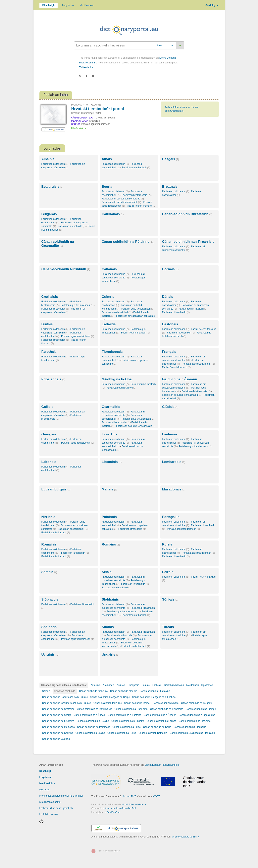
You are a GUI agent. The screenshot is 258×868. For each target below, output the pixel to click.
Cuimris (108, 297)
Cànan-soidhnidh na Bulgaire (196, 703)
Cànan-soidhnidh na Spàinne (58, 733)
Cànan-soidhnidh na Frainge (201, 709)
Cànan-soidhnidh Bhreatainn (187, 214)
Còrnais (170, 269)
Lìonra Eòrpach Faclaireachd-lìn (162, 765)
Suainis (108, 627)
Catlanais (109, 269)
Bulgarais (49, 214)
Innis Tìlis (110, 434)
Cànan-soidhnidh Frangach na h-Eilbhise (154, 697)
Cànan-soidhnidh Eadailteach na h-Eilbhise (65, 697)
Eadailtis (109, 324)
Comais (146, 685)
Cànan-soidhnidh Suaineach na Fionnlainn (192, 733)
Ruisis (167, 544)
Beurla (107, 187)
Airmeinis (96, 685)
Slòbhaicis (50, 599)
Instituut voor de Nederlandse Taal (119, 808)
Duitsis (47, 324)
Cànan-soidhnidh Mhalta (166, 703)
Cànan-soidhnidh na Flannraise (167, 709)
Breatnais (170, 187)
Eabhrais (157, 685)
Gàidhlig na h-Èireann (180, 379)
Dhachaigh (49, 5)
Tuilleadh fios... (87, 67)
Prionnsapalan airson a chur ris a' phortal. (61, 796)
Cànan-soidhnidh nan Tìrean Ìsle (188, 242)
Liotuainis (112, 462)
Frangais (169, 352)
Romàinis (49, 544)
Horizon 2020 (129, 796)
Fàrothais (49, 352)
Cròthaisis (50, 297)
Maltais (109, 489)
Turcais (168, 627)
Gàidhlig (212, 5)
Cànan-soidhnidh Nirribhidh (66, 269)
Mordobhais (193, 685)
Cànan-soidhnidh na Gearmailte (58, 244)
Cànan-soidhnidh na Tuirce (122, 733)
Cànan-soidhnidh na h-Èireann (160, 715)
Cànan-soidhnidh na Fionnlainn (131, 709)
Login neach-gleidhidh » (108, 851)
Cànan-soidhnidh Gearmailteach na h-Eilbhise (67, 703)
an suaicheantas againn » (185, 837)
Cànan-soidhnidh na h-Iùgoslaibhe (197, 715)
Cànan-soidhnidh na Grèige (57, 715)
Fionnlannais (112, 352)
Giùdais (170, 407)
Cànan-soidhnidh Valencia (56, 739)
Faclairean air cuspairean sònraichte (123, 199)
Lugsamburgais (56, 489)
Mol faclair (45, 790)
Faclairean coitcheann (55, 164)
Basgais (171, 159)
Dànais (168, 297)
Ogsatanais (207, 685)
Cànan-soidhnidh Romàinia (153, 733)
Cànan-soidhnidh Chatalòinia (155, 691)
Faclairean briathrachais (136, 195)
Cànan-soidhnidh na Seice (157, 727)
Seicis (107, 572)
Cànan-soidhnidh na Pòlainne (128, 242)
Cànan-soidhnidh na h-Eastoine (125, 715)
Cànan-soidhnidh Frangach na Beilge (110, 697)
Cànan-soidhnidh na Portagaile (94, 727)
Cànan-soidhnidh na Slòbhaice (190, 727)
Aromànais (108, 685)
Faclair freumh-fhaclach (136, 168)
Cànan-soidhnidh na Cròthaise (58, 709)
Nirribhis (48, 517)
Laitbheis (49, 462)
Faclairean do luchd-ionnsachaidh (121, 202)
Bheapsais (133, 685)
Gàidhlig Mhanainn (174, 685)
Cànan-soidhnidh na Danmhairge (95, 709)
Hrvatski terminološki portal (98, 109)
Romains (111, 544)
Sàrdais (46, 691)
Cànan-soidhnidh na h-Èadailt (90, 715)
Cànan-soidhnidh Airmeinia (93, 691)
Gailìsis (47, 407)
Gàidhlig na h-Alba (117, 379)
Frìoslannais (53, 379)
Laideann (170, 434)
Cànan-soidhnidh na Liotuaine (195, 721)
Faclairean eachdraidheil (117, 312)
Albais (107, 159)
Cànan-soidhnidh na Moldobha (58, 727)
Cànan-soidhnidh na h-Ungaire (128, 721)
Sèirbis (168, 572)
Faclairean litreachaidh (72, 226)
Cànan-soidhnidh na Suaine (90, 733)
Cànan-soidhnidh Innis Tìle (108, 703)
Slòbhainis (110, 599)
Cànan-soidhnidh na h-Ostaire (58, 721)
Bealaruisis (52, 187)
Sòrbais (170, 599)
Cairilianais (113, 214)
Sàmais (49, 572)
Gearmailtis (111, 407)
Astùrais (121, 685)
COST (156, 796)
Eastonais (170, 324)
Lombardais (174, 462)
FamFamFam (114, 812)
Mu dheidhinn (87, 5)
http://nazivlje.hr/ (79, 128)
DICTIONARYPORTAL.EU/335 (86, 105)
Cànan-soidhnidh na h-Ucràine (93, 721)
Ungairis (110, 654)
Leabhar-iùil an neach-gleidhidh (56, 808)
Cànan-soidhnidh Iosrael (137, 703)
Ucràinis (50, 654)
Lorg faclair (68, 5)
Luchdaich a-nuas (49, 814)
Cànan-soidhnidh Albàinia (124, 691)
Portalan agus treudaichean (77, 305)
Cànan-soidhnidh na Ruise (126, 727)
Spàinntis (49, 627)
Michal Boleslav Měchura (134, 804)
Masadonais (174, 489)
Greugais (49, 434)
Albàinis (48, 159)
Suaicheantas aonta (50, 802)
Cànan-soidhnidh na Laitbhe (161, 721)
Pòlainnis (109, 517)
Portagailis (171, 517)
